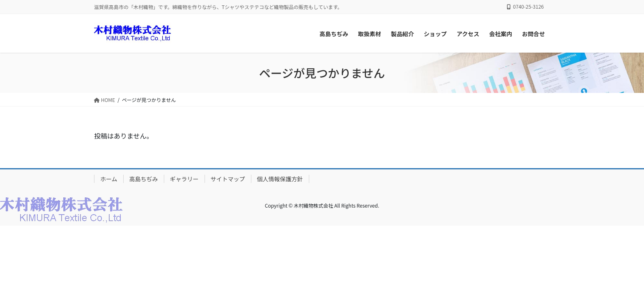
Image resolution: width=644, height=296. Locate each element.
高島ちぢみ (144, 179)
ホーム (109, 179)
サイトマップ (228, 179)
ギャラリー (184, 179)
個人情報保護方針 (280, 179)
